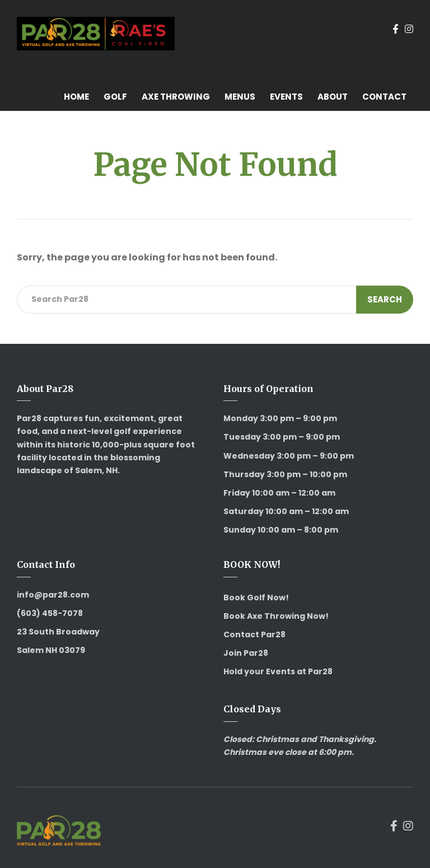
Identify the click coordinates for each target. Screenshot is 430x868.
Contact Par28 (254, 634)
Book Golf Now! (256, 598)
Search (385, 299)
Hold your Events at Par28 (278, 671)
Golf (115, 97)
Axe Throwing (176, 97)
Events (286, 97)
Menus (240, 97)
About (333, 97)
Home (76, 97)
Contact (384, 97)
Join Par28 (246, 653)
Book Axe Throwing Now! (276, 616)
